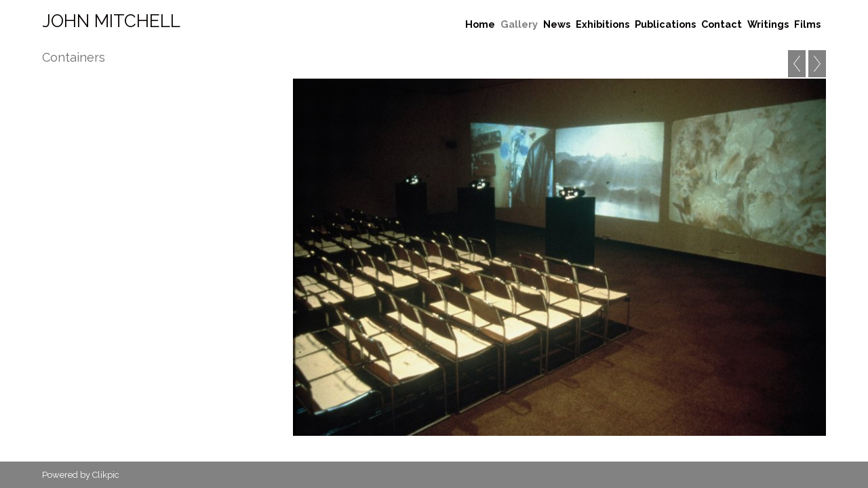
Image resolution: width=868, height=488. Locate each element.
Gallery (519, 24)
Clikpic (106, 475)
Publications (665, 24)
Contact (722, 24)
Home (480, 24)
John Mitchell (111, 21)
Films (807, 24)
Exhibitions (603, 24)
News (557, 24)
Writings (768, 24)
